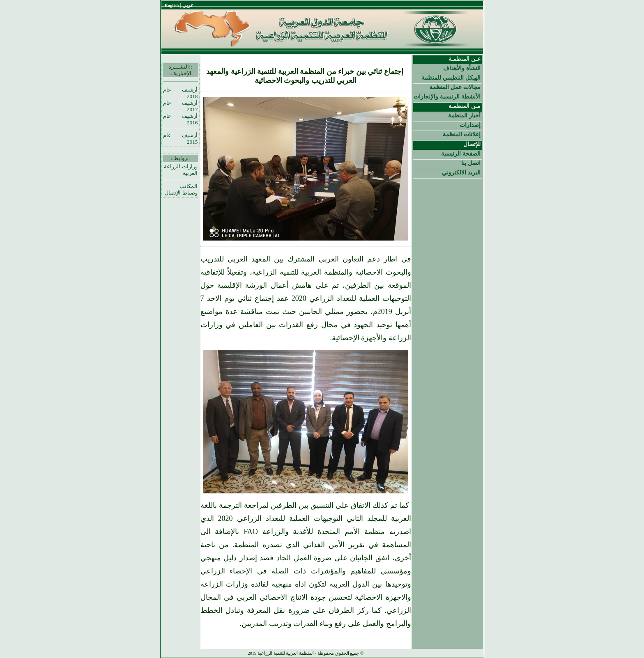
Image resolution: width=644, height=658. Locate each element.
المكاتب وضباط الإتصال (181, 189)
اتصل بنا (471, 163)
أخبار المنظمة (464, 115)
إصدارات (470, 125)
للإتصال (472, 144)
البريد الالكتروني (461, 172)
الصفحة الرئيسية (461, 154)
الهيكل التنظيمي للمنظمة (451, 78)
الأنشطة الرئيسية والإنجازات (447, 96)
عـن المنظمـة (465, 59)
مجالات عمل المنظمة (455, 87)
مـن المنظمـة (465, 106)
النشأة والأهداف (462, 68)
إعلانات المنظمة (462, 134)
